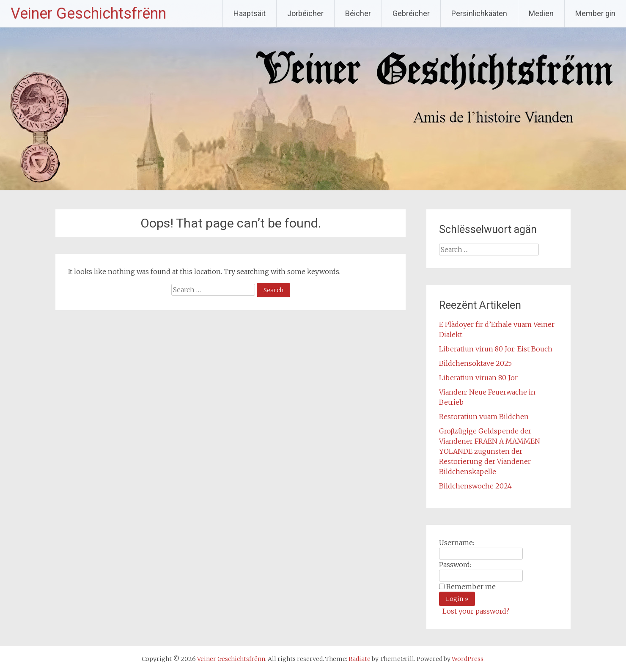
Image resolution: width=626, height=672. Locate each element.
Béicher (358, 13)
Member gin (595, 13)
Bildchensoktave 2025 (475, 363)
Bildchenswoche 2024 (475, 486)
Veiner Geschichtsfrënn (88, 14)
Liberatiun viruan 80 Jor (478, 378)
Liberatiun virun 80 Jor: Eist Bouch (496, 349)
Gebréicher (411, 13)
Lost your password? (476, 611)
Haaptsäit (250, 13)
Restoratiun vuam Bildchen (484, 417)
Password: (455, 565)
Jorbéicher (305, 13)
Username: (457, 543)
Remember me (471, 587)
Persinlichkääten (479, 13)
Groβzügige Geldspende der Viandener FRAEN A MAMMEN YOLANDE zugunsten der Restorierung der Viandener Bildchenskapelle (490, 451)
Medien (541, 13)
